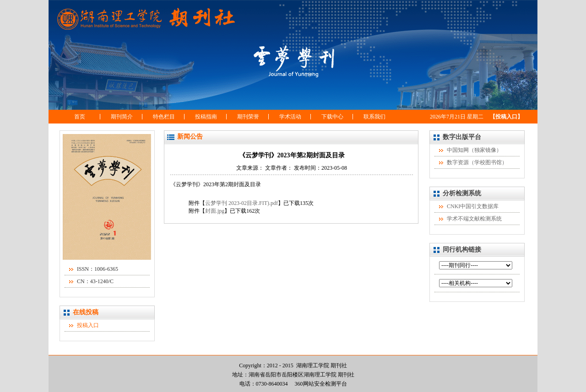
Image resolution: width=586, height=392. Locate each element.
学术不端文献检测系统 (474, 219)
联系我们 (374, 117)
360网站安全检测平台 (321, 384)
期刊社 (346, 375)
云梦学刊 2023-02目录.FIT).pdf (241, 203)
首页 (80, 117)
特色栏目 (164, 117)
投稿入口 (88, 325)
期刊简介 (122, 117)
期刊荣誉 (248, 117)
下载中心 (332, 117)
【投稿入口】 (506, 117)
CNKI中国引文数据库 (473, 206)
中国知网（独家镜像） (474, 150)
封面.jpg (215, 211)
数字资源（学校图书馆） (477, 162)
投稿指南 (206, 117)
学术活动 (290, 117)
